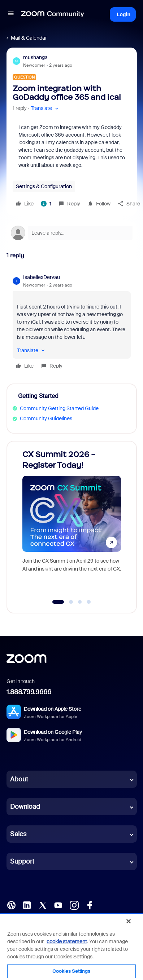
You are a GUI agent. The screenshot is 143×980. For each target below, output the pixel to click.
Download (25, 807)
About (19, 779)
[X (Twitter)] (43, 905)
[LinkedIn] (27, 905)
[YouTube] (58, 905)
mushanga (35, 57)
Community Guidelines (46, 418)
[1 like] (46, 204)
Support (22, 861)
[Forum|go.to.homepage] (53, 14)
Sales (18, 834)
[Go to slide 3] (80, 602)
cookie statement (67, 941)
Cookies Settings (71, 971)
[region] (71, 946)
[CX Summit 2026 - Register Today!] (72, 520)
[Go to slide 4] (89, 602)
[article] (72, 323)
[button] (11, 14)
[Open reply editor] (72, 233)
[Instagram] (74, 905)
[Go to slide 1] (58, 602)
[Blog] (11, 905)
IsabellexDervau (42, 277)
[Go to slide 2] (71, 602)
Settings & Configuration (44, 186)
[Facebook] (90, 905)
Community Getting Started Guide (59, 408)
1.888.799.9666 (29, 692)
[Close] (129, 921)
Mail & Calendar (29, 38)
